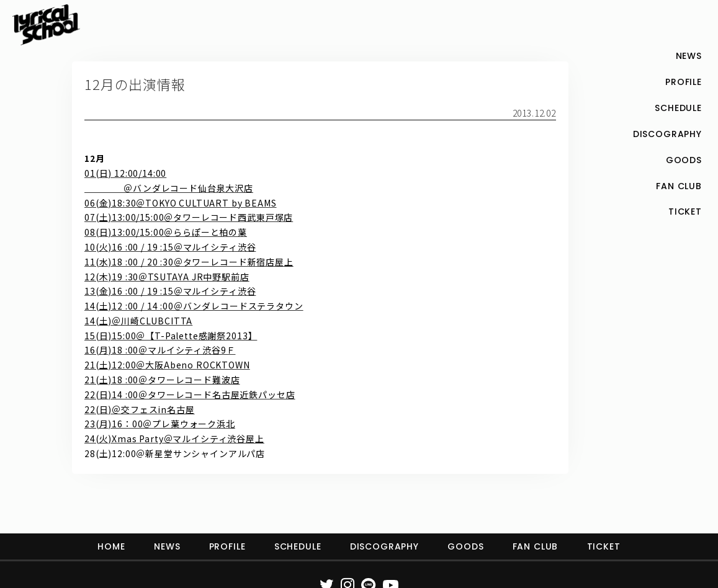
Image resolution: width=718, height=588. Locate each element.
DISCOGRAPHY (384, 546)
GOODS (465, 546)
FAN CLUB (536, 546)
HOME (111, 546)
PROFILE (227, 546)
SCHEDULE (298, 546)
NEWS (167, 546)
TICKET (604, 546)
